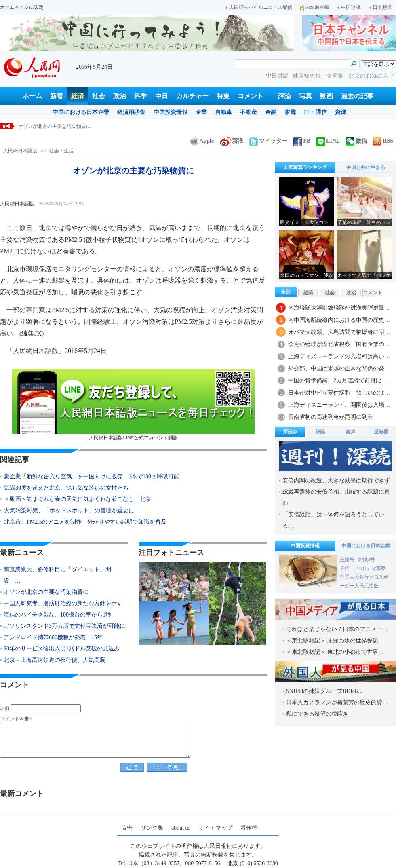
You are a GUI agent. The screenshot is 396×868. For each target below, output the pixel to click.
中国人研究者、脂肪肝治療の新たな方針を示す (63, 603)
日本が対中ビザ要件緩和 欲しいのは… (339, 393)
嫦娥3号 (367, 560)
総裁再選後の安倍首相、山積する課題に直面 (336, 497)
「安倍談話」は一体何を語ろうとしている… (333, 520)
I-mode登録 (315, 7)
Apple (202, 141)
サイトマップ (215, 828)
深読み (290, 432)
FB (302, 141)
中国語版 (349, 7)
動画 (326, 96)
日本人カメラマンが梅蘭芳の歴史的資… (337, 702)
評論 (284, 96)
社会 (99, 96)
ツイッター (268, 141)
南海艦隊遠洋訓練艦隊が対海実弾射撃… (339, 308)
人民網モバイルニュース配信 (259, 7)
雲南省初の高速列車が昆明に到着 (331, 417)
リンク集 (152, 828)
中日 (162, 96)
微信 (356, 141)
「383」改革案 (370, 568)
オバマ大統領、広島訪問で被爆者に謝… (339, 332)
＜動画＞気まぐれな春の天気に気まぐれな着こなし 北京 (78, 499)
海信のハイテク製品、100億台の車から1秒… (60, 615)
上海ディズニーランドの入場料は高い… (339, 356)
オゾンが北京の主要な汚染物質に (46, 592)
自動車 (223, 112)
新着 (57, 96)
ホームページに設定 (22, 7)
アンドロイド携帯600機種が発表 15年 (53, 637)
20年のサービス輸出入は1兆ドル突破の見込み (62, 649)
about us (181, 828)
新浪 (232, 141)
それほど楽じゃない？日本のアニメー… (337, 629)
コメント (251, 96)
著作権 (249, 828)
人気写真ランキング (305, 167)
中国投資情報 (171, 112)
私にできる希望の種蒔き (317, 714)
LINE (328, 141)
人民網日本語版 (20, 151)
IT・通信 (315, 112)
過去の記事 (357, 96)
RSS (383, 141)
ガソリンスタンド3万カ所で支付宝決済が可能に (64, 626)
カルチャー (192, 96)
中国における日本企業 (81, 112)
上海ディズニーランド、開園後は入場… (339, 405)
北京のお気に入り (371, 76)
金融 (271, 112)
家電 (290, 112)
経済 (78, 96)
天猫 (345, 568)
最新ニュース (22, 553)
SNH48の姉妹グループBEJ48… (325, 691)
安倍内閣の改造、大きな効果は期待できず (336, 480)
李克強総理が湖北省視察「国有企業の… (339, 344)
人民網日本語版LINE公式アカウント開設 (133, 405)
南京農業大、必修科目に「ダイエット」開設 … (57, 575)
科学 (141, 96)
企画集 (336, 76)
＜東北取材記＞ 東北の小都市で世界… (335, 652)
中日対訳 (277, 76)
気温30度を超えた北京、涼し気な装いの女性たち (66, 488)
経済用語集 (131, 112)
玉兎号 (347, 560)
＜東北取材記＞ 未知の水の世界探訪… (335, 641)
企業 (201, 112)
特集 (223, 96)
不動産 (249, 112)
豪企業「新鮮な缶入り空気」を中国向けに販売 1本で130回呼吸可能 (92, 476)
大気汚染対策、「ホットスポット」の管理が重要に (69, 510)
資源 (341, 112)
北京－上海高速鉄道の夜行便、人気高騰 (55, 660)
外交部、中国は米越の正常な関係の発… (339, 369)
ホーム (32, 96)
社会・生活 (61, 151)
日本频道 (380, 7)
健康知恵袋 (308, 76)
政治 (120, 96)
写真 (305, 96)
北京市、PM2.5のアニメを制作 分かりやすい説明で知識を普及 (85, 522)
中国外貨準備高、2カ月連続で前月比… (338, 381)
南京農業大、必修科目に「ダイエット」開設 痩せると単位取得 (88, 126)
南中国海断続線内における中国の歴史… (339, 320)
